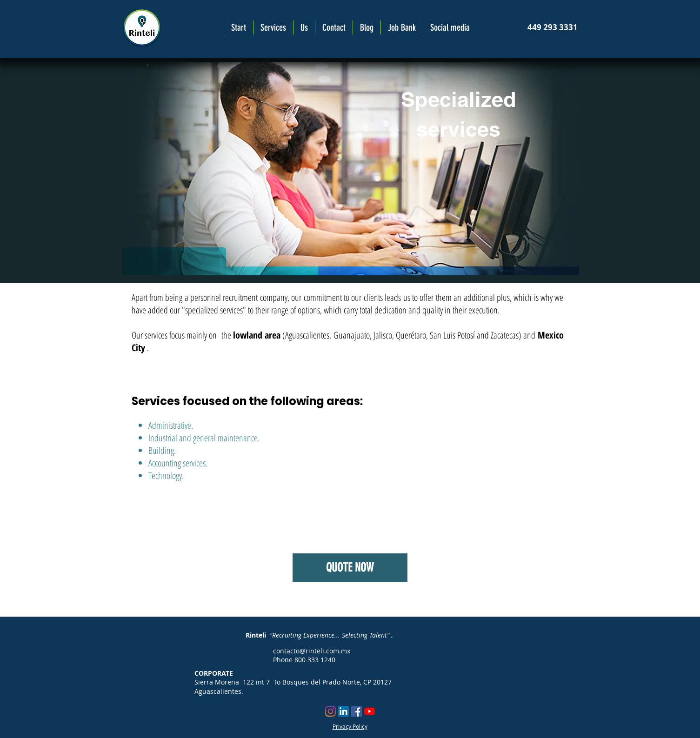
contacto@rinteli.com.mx (312, 651)
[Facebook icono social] (357, 711)
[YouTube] (370, 711)
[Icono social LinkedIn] (343, 711)
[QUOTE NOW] (350, 568)
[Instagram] (330, 711)
